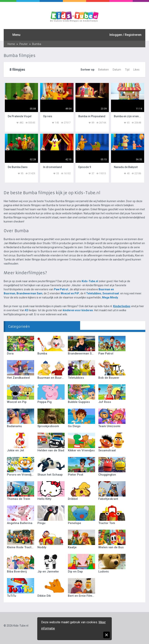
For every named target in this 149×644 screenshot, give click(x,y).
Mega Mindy (110, 297)
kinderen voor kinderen (78, 310)
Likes (136, 70)
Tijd (127, 70)
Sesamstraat (111, 293)
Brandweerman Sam (29, 293)
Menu (16, 35)
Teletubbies (94, 293)
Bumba (37, 44)
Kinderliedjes (122, 306)
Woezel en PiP (70, 293)
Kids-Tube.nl (90, 281)
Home (11, 44)
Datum (117, 70)
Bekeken (104, 70)
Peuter (24, 44)
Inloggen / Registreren (125, 35)
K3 (27, 310)
